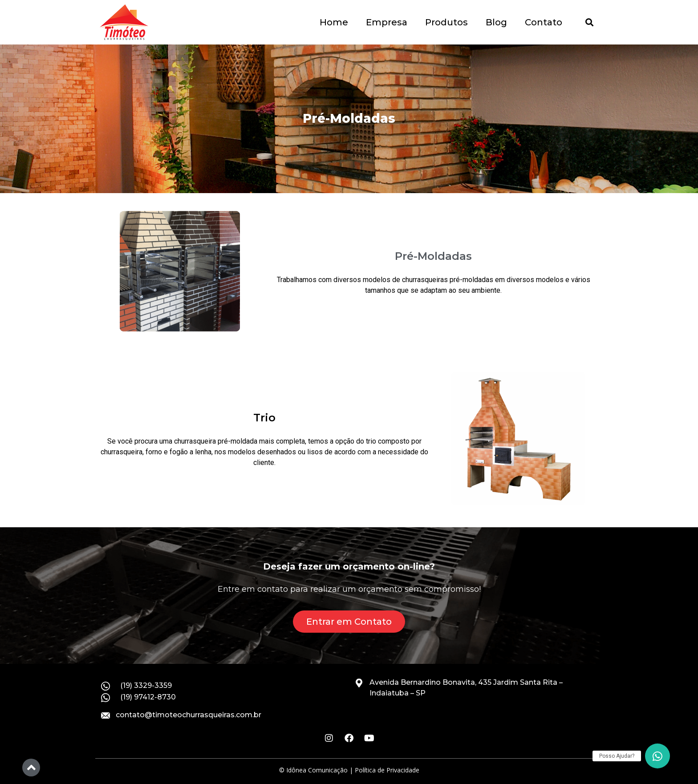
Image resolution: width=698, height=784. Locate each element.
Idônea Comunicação (317, 770)
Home (334, 22)
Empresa (387, 22)
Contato (544, 22)
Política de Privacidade (387, 770)
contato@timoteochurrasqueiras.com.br (189, 715)
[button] (589, 22)
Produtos (446, 22)
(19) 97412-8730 (148, 697)
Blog (496, 22)
